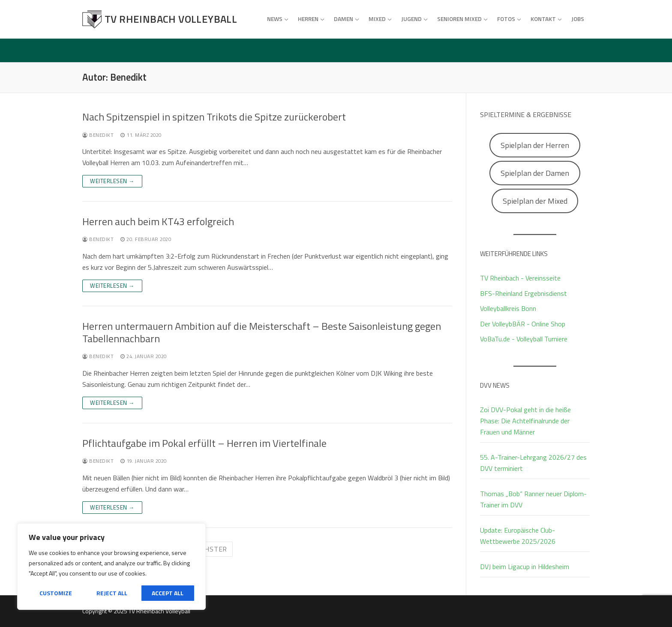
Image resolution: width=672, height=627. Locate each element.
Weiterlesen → (112, 181)
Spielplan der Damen (535, 173)
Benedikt (98, 135)
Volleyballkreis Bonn (508, 308)
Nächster (209, 549)
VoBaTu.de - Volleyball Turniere (524, 339)
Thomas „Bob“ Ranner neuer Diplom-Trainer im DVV (533, 499)
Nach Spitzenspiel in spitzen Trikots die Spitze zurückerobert (214, 117)
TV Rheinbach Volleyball (171, 19)
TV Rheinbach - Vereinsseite (520, 278)
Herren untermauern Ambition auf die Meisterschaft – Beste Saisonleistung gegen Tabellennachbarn (262, 332)
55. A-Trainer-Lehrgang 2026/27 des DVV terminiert (533, 463)
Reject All (112, 593)
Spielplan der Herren (535, 145)
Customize (56, 593)
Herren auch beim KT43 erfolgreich (158, 222)
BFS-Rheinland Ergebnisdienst (523, 293)
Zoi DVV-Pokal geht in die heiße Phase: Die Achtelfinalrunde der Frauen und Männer (525, 421)
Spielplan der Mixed (535, 201)
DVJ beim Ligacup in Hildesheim (525, 567)
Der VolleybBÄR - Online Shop (523, 324)
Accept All (168, 593)
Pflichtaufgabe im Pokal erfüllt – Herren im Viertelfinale (204, 443)
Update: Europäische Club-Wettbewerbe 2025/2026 (518, 536)
